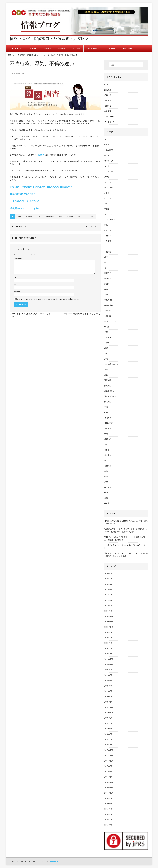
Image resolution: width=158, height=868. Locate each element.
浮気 (60, 217)
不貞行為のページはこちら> (25, 201)
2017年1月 (109, 777)
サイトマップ (109, 122)
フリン (107, 203)
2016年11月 (109, 788)
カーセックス (109, 161)
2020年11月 (109, 622)
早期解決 (108, 337)
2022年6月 (109, 595)
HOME (107, 84)
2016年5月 (109, 820)
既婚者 (107, 327)
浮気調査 (33, 49)
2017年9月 (109, 766)
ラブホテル (109, 214)
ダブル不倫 (109, 187)
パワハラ (108, 198)
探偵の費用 (109, 300)
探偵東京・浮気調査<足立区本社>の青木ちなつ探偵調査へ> (41, 187)
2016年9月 (109, 798)
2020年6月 (109, 648)
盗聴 (106, 412)
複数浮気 (108, 466)
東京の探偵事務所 (94, 49)
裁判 (106, 460)
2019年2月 (109, 697)
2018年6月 (109, 734)
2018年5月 (109, 739)
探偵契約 (108, 311)
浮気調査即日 (109, 391)
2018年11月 (109, 707)
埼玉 (106, 257)
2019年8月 (109, 675)
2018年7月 (109, 729)
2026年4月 (109, 584)
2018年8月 (109, 723)
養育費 (107, 503)
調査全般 (62, 49)
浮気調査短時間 (110, 396)
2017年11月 (109, 755)
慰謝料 (107, 284)
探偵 (39, 217)
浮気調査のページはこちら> (25, 208)
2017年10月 (109, 761)
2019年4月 (109, 686)
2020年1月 (109, 654)
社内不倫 (108, 418)
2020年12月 (109, 616)
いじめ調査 (109, 150)
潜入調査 (108, 402)
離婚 (106, 493)
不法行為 (108, 230)
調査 (106, 476)
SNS (106, 139)
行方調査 (108, 455)
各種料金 (76, 49)
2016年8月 (109, 804)
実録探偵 (108, 273)
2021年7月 (109, 600)
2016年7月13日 (19, 74)
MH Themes (53, 861)
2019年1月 (109, 702)
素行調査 (108, 100)
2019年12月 (109, 659)
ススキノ (108, 166)
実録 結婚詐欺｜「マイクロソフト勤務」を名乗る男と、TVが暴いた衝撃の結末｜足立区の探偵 (126, 530)
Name (16, 277)
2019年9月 (109, 670)
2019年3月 (109, 691)
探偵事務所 (50, 217)
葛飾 (106, 444)
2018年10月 (109, 713)
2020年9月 (109, 632)
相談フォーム (128, 49)
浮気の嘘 (108, 380)
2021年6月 (109, 606)
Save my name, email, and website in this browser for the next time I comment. (48, 299)
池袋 (106, 369)
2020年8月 (109, 638)
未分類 (107, 343)
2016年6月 (109, 814)
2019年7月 (109, 681)
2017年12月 (109, 750)
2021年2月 (109, 611)
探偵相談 (108, 316)
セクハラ (108, 182)
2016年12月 (109, 782)
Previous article (20, 227)
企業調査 (108, 241)
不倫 (19, 217)
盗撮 (106, 407)
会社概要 (112, 49)
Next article (92, 227)
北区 (106, 246)
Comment (18, 259)
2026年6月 (109, 573)
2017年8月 (109, 771)
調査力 (81, 217)
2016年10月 (109, 793)
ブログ (107, 209)
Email (16, 285)
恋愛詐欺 (108, 278)
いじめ (107, 145)
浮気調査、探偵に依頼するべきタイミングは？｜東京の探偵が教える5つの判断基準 (126, 555)
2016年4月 (109, 825)
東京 (106, 353)
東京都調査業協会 (111, 364)
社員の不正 (109, 423)
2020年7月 (109, 643)
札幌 (106, 348)
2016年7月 (109, 809)
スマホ (107, 177)
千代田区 (108, 252)
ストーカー (109, 171)
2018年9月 (109, 718)
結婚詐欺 (47, 49)
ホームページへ (16, 49)
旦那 (106, 332)
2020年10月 (109, 627)
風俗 (106, 498)
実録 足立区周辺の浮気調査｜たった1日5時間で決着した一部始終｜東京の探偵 (125, 538)
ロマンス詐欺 (109, 220)
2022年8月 (109, 590)
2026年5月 (109, 579)
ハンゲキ (108, 193)
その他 (107, 155)
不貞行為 (41, 155)
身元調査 (108, 487)
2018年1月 (109, 745)
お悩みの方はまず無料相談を (23, 194)
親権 (106, 471)
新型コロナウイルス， (113, 321)
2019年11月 (109, 665)
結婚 (106, 434)
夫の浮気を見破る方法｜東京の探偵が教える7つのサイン (126, 546)
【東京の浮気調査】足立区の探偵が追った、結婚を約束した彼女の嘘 (126, 522)
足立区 (91, 217)
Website (17, 292)
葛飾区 (107, 450)
